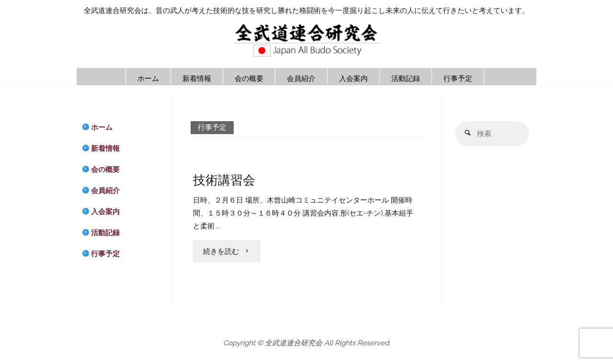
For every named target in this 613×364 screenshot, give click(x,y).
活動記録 (105, 233)
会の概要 (105, 170)
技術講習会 (224, 180)
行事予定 (105, 254)
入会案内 (105, 212)
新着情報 (105, 148)
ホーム (102, 127)
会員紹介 (105, 191)
